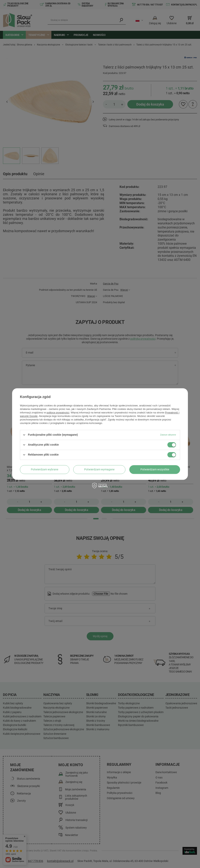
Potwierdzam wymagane (99, 469)
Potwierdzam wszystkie (155, 469)
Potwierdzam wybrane (45, 469)
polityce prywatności (58, 413)
